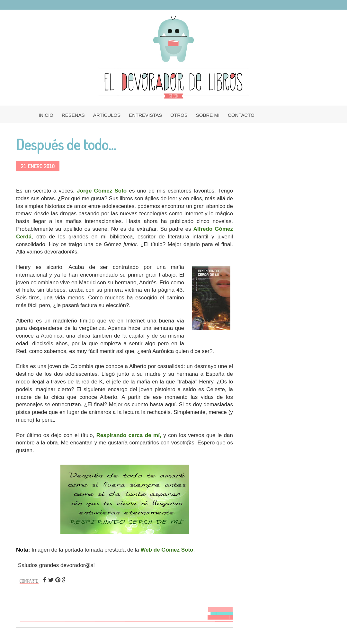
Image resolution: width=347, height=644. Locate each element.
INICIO (46, 115)
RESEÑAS (73, 115)
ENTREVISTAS (145, 115)
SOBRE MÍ (208, 115)
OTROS (179, 115)
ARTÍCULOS (107, 115)
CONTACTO (241, 115)
